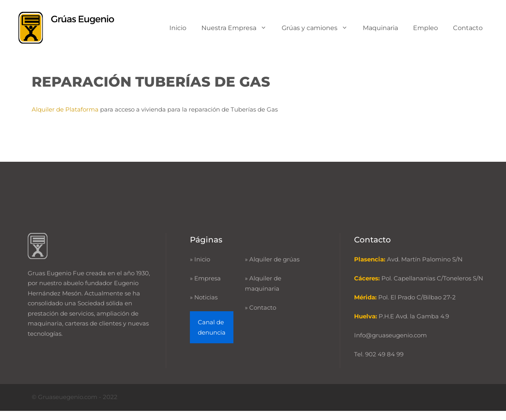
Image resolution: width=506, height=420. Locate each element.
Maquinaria (380, 28)
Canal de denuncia (212, 327)
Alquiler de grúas (274, 259)
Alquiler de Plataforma (66, 109)
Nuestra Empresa (238, 28)
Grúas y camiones (318, 28)
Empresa (208, 278)
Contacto (468, 28)
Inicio (178, 28)
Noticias (206, 297)
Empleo (425, 28)
